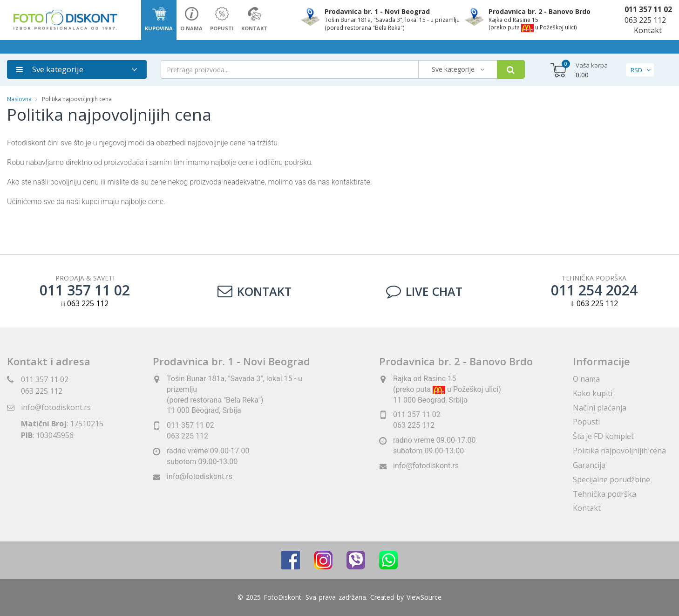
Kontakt (648, 30)
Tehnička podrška (604, 494)
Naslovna (19, 99)
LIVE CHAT (424, 291)
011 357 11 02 (648, 9)
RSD (636, 70)
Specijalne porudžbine (611, 479)
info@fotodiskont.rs (56, 407)
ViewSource (424, 597)
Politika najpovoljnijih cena (619, 451)
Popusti (586, 422)
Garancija (589, 465)
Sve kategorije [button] (50, 69)
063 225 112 (645, 20)
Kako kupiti (593, 393)
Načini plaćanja (600, 408)
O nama (586, 379)
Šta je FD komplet (603, 436)
